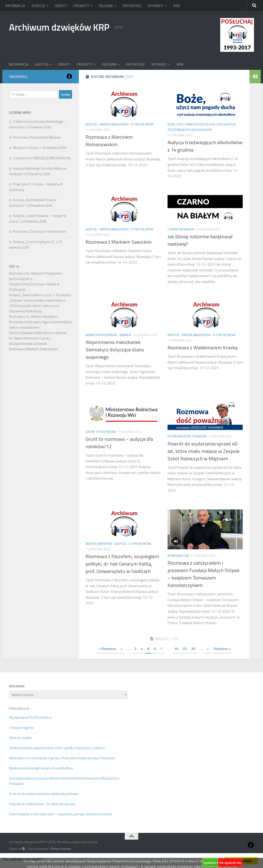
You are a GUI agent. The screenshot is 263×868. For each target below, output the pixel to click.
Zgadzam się (212, 863)
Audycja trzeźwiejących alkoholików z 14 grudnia (205, 146)
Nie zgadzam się (230, 863)
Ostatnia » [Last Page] (222, 649)
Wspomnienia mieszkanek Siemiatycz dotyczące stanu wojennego (115, 350)
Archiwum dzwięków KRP (59, 27)
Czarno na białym (181, 229)
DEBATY (61, 6)
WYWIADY (156, 6)
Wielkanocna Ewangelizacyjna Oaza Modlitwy (41, 768)
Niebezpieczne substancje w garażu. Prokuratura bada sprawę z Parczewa (62, 758)
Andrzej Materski (99, 544)
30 (193, 649)
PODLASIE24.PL (19, 708)
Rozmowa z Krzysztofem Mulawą (37, 137)
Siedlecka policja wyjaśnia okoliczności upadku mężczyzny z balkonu (57, 748)
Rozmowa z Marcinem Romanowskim (109, 141)
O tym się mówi (142, 124)
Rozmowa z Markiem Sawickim (119, 242)
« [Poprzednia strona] (121, 649)
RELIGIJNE (106, 6)
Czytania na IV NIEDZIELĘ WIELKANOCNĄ (42, 158)
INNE (177, 6)
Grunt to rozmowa (101, 432)
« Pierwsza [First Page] (107, 649)
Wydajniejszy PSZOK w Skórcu (31, 717)
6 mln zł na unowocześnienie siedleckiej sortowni (44, 794)
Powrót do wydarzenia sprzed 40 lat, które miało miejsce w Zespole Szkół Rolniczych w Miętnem (204, 451)
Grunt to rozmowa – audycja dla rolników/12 (119, 443)
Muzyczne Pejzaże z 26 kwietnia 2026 (40, 148)
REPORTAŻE (132, 6)
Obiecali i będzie (20, 738)
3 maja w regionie (21, 728)
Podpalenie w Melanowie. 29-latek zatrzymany (42, 804)
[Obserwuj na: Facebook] (69, 76)
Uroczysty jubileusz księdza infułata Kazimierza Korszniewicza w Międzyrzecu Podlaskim (64, 781)
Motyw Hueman (61, 849)
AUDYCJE (38, 6)
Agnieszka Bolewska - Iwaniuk (108, 335)
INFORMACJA (15, 6)
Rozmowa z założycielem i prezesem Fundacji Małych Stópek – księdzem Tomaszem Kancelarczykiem (204, 574)
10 (176, 649)
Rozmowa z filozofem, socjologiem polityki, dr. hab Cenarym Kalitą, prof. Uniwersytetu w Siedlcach (122, 564)
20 (185, 649)
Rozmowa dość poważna (187, 436)
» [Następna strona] (208, 649)
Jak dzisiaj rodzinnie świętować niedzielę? (200, 240)
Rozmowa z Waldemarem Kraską (202, 348)
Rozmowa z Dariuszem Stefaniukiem (40, 231)
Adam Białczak (178, 556)
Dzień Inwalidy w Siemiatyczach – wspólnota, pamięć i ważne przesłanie (60, 814)
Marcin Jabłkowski (114, 124)
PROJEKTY (81, 6)
